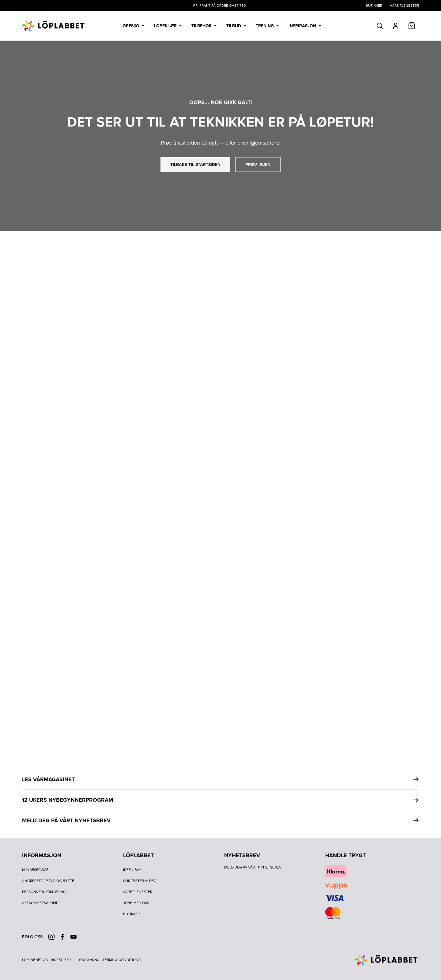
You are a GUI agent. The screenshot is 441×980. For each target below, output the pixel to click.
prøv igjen (258, 165)
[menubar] (221, 26)
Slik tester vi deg (140, 881)
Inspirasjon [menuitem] (305, 26)
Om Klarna (89, 960)
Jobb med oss (136, 903)
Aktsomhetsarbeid (40, 903)
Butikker (374, 6)
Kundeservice (35, 870)
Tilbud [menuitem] (236, 26)
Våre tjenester (404, 6)
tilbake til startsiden (195, 165)
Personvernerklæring (44, 892)
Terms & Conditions (122, 960)
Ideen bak (132, 870)
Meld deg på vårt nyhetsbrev (253, 867)
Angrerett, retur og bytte (48, 881)
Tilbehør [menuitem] (204, 26)
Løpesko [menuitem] (132, 26)
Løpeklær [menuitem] (168, 26)
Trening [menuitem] (267, 26)
